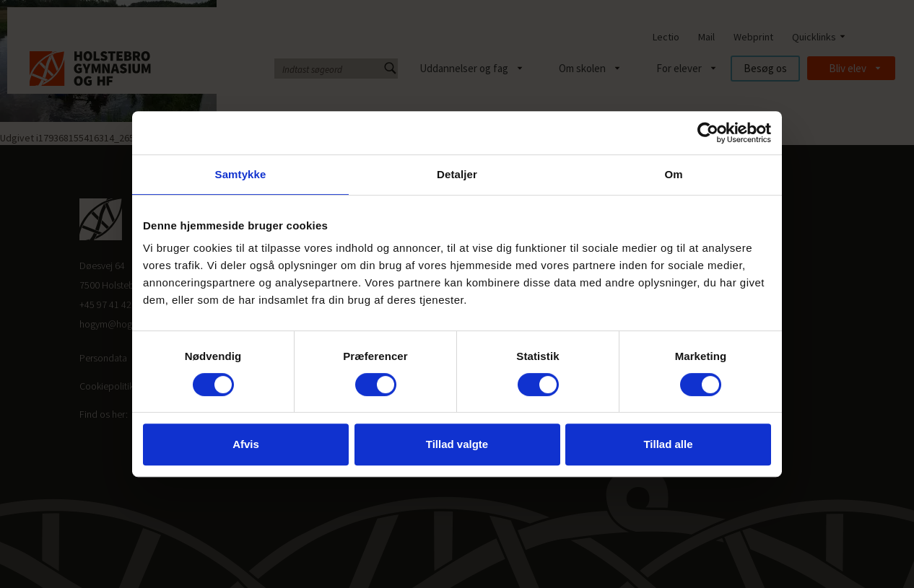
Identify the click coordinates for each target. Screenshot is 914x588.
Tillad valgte (457, 444)
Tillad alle (668, 444)
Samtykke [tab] (241, 174)
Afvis (246, 444)
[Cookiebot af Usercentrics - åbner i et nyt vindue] (708, 133)
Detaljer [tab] (457, 174)
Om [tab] (673, 174)
